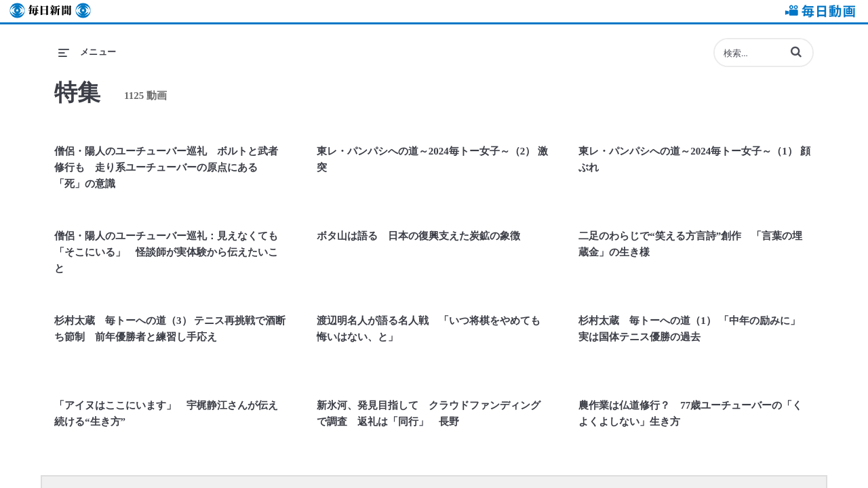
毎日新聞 (50, 11)
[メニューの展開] (87, 52)
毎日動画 (818, 11)
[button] (796, 52)
